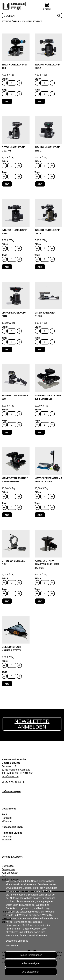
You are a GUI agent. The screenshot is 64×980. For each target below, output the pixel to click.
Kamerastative (32, 21)
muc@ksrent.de (10, 776)
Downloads (8, 866)
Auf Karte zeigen (11, 791)
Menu (59, 7)
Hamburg (7, 818)
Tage (4, 90)
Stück (5, 79)
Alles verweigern (31, 963)
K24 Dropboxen (10, 873)
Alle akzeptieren (31, 972)
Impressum (12, 945)
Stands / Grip (10, 21)
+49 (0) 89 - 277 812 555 (20, 773)
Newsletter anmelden (32, 724)
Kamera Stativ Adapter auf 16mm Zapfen (47, 564)
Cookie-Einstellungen (31, 955)
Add (7, 102)
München (7, 821)
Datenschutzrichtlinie (17, 941)
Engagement (8, 869)
